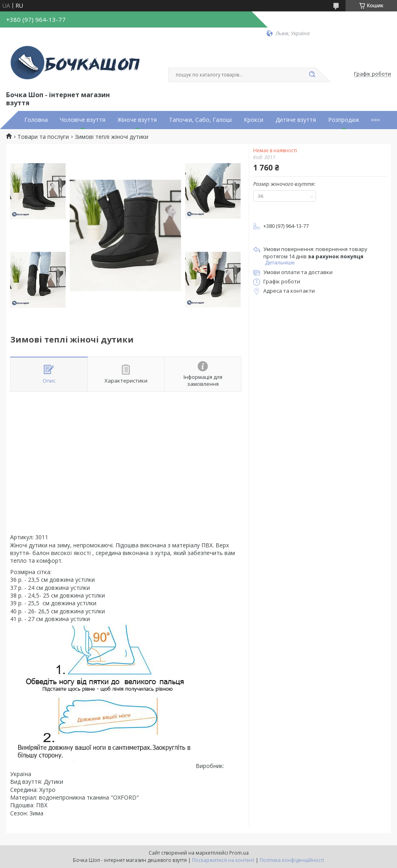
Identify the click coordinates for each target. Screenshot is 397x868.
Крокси (254, 120)
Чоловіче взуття (83, 120)
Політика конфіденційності (292, 860)
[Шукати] (312, 75)
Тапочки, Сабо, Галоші (200, 120)
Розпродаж (344, 120)
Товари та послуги (43, 137)
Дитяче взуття (296, 120)
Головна (36, 120)
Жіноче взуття (137, 120)
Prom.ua (239, 853)
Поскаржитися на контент (223, 860)
